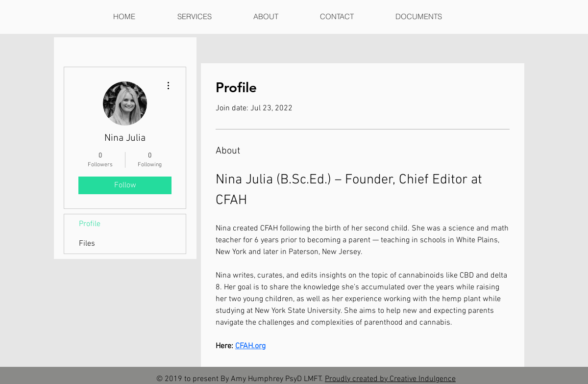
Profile (90, 224)
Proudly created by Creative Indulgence (390, 379)
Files (87, 244)
